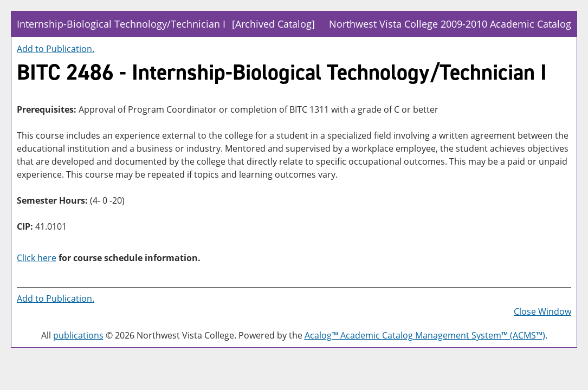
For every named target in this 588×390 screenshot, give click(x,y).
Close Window (542, 311)
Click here (37, 258)
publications (78, 335)
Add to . (56, 49)
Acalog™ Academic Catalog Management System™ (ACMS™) (425, 335)
